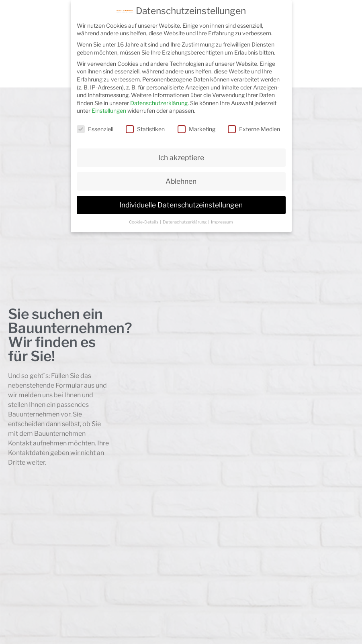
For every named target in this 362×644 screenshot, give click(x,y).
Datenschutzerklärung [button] (185, 222)
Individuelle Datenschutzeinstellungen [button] (181, 205)
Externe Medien (254, 129)
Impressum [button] (222, 222)
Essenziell (95, 129)
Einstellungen (109, 111)
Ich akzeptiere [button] (181, 157)
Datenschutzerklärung (159, 103)
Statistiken (145, 129)
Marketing (196, 129)
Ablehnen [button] (181, 181)
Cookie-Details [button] (144, 222)
